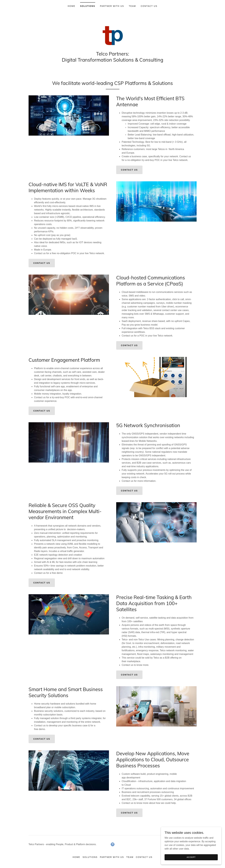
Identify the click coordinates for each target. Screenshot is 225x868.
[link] (113, 36)
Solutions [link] (88, 6)
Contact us (129, 170)
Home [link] (71, 6)
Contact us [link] (149, 6)
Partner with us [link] (112, 6)
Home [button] (76, 857)
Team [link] (132, 6)
